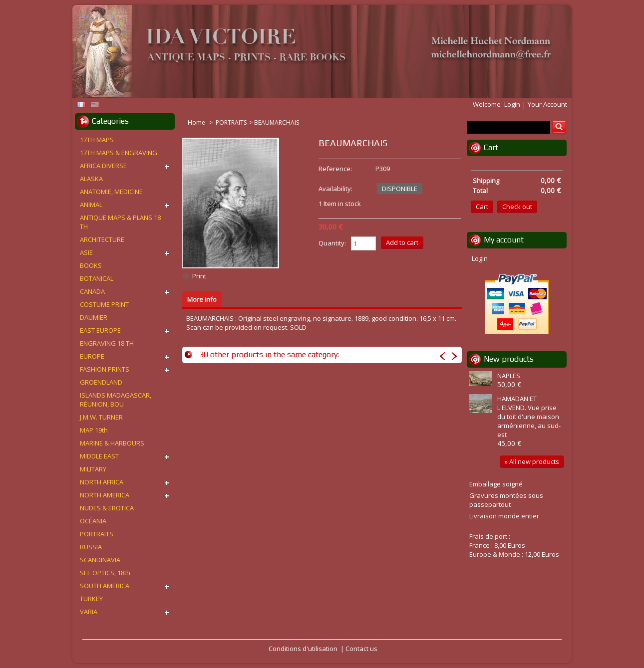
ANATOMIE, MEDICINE (111, 192)
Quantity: (332, 243)
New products (509, 359)
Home (197, 122)
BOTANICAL (97, 278)
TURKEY (91, 599)
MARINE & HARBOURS (112, 443)
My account (504, 240)
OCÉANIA (93, 521)
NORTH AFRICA (102, 482)
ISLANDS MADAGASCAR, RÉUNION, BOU (116, 400)
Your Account (547, 104)
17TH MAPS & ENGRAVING (119, 153)
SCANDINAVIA (100, 560)
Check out (517, 207)
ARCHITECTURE (102, 239)
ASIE (86, 252)
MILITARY (93, 469)
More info (202, 299)
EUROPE (92, 356)
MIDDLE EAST (99, 456)
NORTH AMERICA (105, 495)
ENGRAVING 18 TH (107, 343)
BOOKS (91, 265)
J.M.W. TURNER (101, 417)
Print (199, 276)
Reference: (335, 169)
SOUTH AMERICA (105, 586)
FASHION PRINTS (105, 369)
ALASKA (91, 179)
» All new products (532, 461)
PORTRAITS (231, 122)
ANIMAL (91, 205)
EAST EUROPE (100, 330)
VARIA (89, 612)
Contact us (361, 649)
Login (512, 104)
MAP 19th (94, 430)
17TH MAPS (97, 140)
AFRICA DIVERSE (103, 166)
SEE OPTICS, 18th (105, 573)
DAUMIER (94, 317)
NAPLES (509, 376)
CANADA (92, 291)
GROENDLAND (101, 382)
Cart (491, 147)
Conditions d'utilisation (303, 649)
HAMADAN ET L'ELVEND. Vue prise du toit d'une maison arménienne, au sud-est (529, 417)
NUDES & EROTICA (107, 508)
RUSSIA (91, 547)
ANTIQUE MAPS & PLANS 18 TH (120, 222)
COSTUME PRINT (104, 304)
